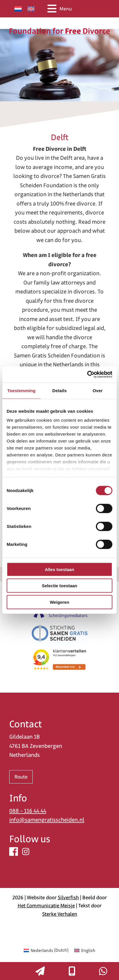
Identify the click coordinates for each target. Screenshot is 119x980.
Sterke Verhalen (60, 914)
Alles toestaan (59, 569)
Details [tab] (59, 390)
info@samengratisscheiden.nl (47, 820)
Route (21, 777)
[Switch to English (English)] (85, 950)
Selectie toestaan (60, 586)
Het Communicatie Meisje (46, 906)
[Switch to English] (31, 9)
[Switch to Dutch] (18, 9)
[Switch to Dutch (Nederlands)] (46, 950)
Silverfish (68, 898)
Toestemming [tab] (21, 390)
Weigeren (59, 602)
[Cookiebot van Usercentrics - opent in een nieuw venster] (87, 375)
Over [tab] (98, 390)
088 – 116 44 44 (28, 811)
